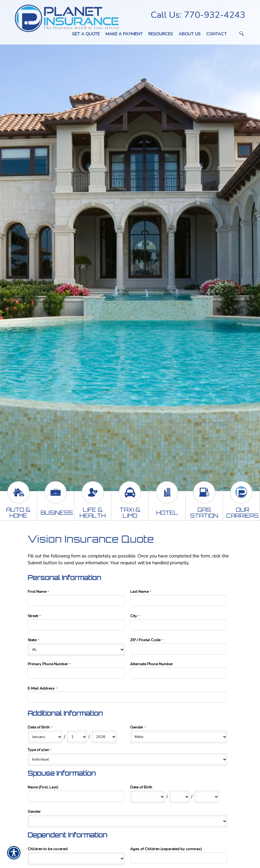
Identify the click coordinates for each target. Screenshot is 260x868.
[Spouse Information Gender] (128, 821)
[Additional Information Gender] (179, 737)
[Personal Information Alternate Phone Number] (179, 673)
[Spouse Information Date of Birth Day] (179, 797)
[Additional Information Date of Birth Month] (45, 737)
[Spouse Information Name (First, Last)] (76, 796)
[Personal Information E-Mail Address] (128, 697)
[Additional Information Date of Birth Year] (104, 737)
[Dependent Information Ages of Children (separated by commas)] (179, 858)
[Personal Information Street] (76, 625)
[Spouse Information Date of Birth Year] (207, 797)
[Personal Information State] (76, 650)
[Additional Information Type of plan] (128, 759)
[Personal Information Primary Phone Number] (76, 673)
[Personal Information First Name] (76, 601)
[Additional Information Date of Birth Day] (77, 737)
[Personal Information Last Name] (179, 601)
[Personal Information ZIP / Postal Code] (179, 649)
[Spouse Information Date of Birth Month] (148, 797)
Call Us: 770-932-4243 (198, 15)
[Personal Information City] (179, 625)
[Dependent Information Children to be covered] (76, 859)
